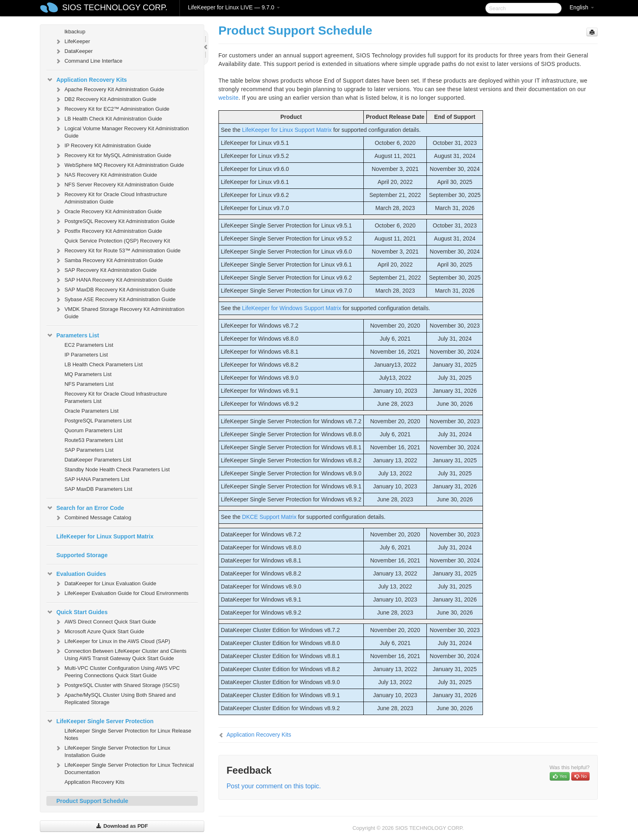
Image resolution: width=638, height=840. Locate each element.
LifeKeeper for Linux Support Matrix (105, 536)
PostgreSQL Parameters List (98, 421)
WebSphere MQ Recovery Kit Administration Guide (119, 165)
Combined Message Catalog (93, 518)
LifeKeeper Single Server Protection (100, 721)
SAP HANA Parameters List (97, 479)
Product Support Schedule (92, 801)
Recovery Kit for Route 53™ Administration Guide (117, 251)
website (229, 98)
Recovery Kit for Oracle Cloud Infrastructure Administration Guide (111, 197)
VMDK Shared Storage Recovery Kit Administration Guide (119, 312)
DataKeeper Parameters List (98, 460)
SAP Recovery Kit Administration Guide (106, 270)
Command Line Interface (88, 61)
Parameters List (73, 335)
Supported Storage (82, 555)
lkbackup (75, 32)
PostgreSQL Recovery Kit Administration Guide (115, 221)
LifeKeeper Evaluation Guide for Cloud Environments (121, 593)
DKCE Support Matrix (269, 517)
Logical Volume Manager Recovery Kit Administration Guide (122, 131)
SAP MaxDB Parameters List (98, 489)
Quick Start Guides (77, 612)
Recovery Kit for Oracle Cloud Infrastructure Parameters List (116, 397)
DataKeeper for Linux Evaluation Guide (105, 584)
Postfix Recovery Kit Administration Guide (108, 231)
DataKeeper (73, 51)
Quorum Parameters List (93, 430)
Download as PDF (122, 826)
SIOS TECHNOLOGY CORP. (115, 7)
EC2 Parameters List (89, 345)
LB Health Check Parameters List (103, 364)
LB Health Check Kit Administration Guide (108, 119)
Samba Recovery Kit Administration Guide (109, 260)
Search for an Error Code (85, 508)
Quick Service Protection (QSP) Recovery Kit (117, 241)
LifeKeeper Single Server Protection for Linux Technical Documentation (124, 768)
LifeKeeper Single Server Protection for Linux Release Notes (128, 734)
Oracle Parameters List (91, 411)
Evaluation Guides (76, 574)
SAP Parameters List (89, 450)
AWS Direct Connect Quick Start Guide (105, 622)
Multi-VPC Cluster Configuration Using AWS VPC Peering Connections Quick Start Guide (117, 671)
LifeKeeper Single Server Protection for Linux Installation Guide (112, 751)
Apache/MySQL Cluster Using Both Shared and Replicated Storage (115, 698)
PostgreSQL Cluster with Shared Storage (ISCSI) (117, 685)
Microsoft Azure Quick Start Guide (99, 632)
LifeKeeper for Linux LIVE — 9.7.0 (234, 7)
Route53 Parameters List (94, 440)
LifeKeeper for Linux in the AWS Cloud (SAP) (112, 641)
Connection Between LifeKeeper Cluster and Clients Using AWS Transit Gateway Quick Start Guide (120, 654)
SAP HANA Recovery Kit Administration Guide (114, 280)
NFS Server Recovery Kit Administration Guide (114, 185)
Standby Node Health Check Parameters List (117, 469)
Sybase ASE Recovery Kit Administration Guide (115, 300)
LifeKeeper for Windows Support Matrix (292, 308)
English (582, 7)
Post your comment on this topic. (274, 786)
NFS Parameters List (89, 384)
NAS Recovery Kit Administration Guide (106, 175)
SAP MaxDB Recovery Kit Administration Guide (115, 290)
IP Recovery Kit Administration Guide (103, 146)
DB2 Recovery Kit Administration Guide (105, 99)
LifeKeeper (72, 42)
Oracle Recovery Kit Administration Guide (108, 212)
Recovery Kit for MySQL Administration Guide (113, 155)
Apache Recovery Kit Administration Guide (109, 90)
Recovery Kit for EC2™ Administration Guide (112, 109)
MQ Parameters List (88, 374)
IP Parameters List (86, 355)
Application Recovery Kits (87, 80)
